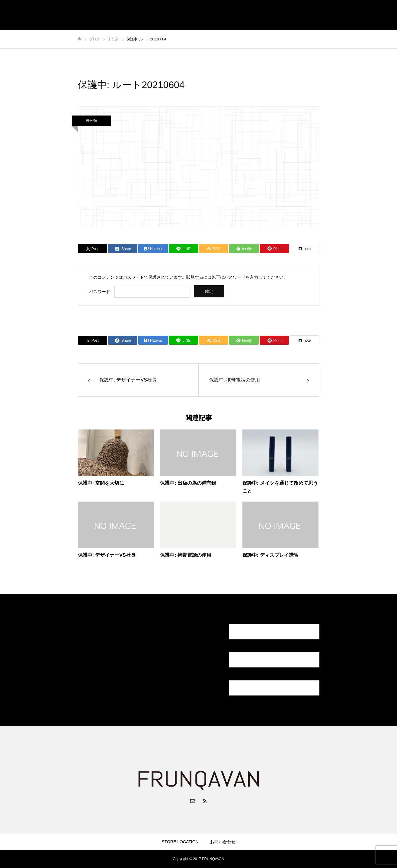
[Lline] (183, 249)
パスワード (100, 292)
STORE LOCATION (180, 842)
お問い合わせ (223, 842)
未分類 (91, 121)
